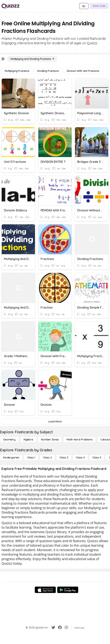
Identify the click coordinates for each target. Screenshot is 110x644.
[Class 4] (80, 458)
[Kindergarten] (11, 458)
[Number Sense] (50, 440)
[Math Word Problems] (80, 440)
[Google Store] (68, 590)
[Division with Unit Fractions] (83, 71)
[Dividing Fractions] (48, 71)
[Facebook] (60, 627)
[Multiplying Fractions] (17, 71)
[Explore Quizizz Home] (10, 6)
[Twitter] (53, 627)
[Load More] (55, 422)
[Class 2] (47, 458)
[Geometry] (9, 440)
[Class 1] (31, 458)
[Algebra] (28, 440)
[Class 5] (97, 458)
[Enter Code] (99, 6)
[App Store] (45, 590)
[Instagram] (66, 627)
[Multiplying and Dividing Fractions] (32, 59)
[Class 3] (64, 458)
